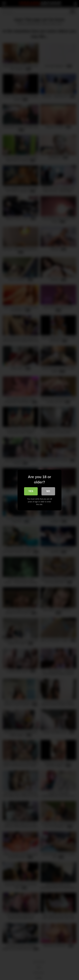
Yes (31, 491)
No (48, 491)
